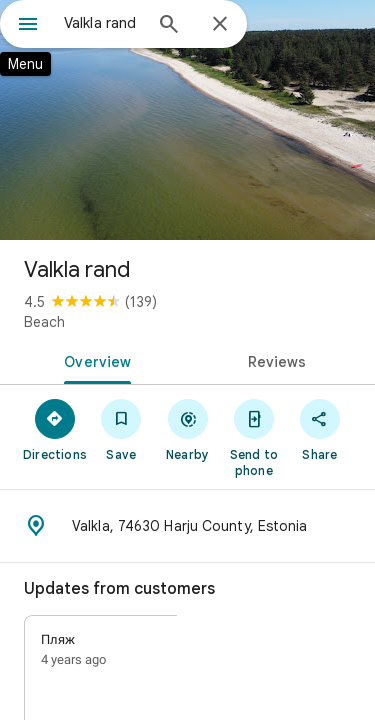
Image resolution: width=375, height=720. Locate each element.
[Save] (121, 429)
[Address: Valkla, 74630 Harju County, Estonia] (187, 526)
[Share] (320, 429)
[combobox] (102, 23)
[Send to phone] (254, 437)
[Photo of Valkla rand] (187, 120)
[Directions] (55, 429)
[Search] (169, 26)
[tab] (94, 360)
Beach (44, 322)
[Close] (220, 25)
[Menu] (28, 26)
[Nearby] (187, 429)
